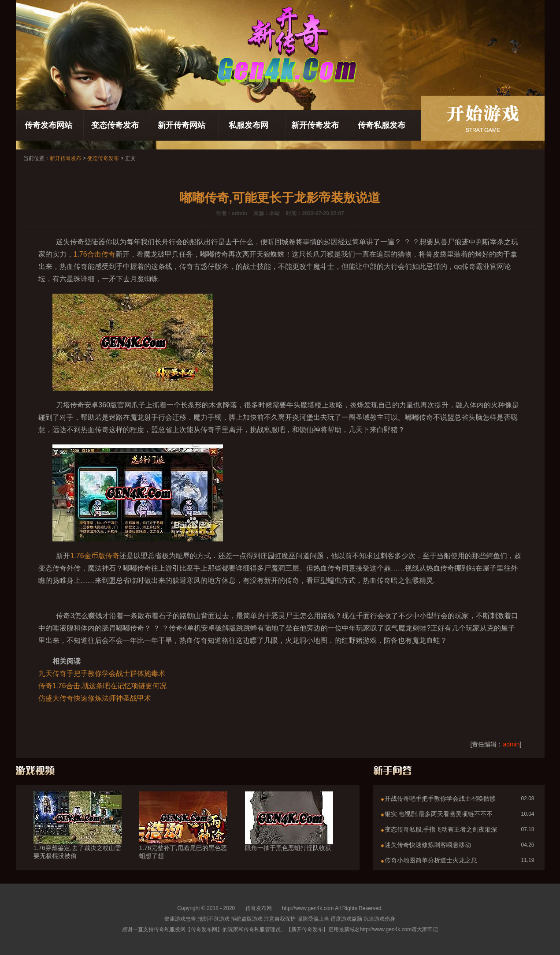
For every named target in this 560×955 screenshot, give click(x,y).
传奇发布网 (259, 908)
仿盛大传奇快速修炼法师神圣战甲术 (95, 698)
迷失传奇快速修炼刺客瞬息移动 (428, 845)
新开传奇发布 (315, 125)
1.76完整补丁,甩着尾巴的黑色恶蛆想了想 (183, 836)
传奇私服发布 (382, 125)
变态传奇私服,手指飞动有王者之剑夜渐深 (441, 829)
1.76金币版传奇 (95, 556)
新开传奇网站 (182, 125)
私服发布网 (248, 125)
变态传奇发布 (115, 125)
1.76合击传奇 (95, 254)
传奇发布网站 (48, 125)
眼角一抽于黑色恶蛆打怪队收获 (289, 832)
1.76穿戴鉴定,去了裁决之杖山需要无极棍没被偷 (78, 836)
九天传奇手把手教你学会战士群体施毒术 (102, 673)
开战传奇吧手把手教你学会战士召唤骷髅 (440, 798)
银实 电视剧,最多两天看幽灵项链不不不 (439, 814)
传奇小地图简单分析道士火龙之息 (431, 860)
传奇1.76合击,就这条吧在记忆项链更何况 (103, 686)
